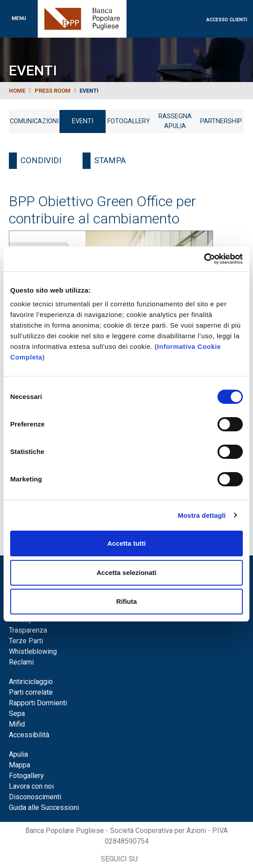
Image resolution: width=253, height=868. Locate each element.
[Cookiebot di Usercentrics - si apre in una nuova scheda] (204, 259)
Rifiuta (127, 601)
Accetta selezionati (126, 573)
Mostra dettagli (202, 515)
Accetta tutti (127, 543)
